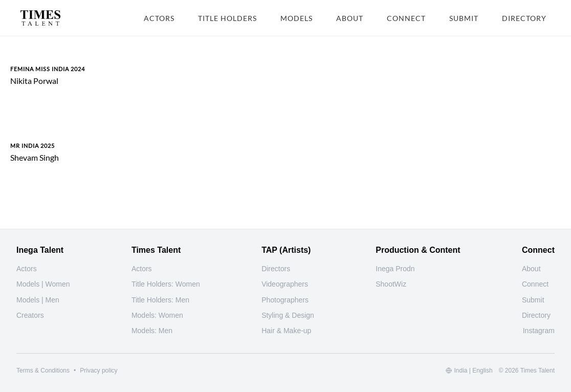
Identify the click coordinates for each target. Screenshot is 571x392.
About (531, 269)
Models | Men (38, 300)
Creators (30, 315)
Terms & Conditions (43, 371)
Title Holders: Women (166, 284)
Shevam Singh (35, 157)
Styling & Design (288, 315)
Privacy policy (98, 371)
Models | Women (43, 284)
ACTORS (159, 18)
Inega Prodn (395, 269)
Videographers (285, 284)
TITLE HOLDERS (227, 18)
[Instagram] (539, 331)
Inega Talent (40, 250)
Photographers (285, 300)
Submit (533, 300)
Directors (276, 269)
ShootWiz (391, 284)
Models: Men (152, 331)
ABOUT (350, 18)
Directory (536, 315)
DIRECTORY (524, 18)
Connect (535, 284)
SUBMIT (464, 18)
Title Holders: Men (160, 300)
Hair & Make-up (286, 331)
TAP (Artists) (286, 250)
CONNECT (406, 18)
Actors (27, 269)
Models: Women (157, 315)
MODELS (297, 18)
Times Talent (156, 250)
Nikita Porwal (34, 81)
